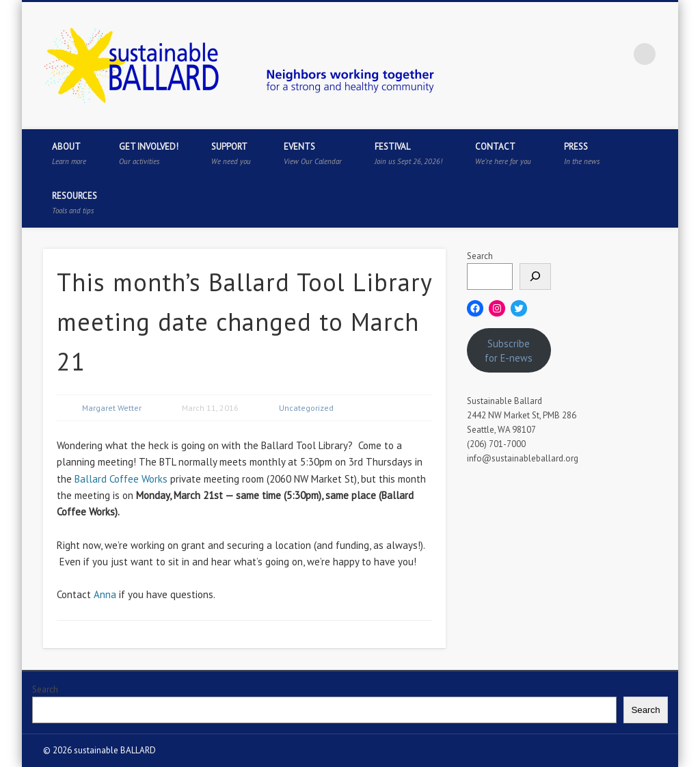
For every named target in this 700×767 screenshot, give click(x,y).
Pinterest (589, 54)
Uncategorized (306, 408)
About (69, 153)
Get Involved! (149, 153)
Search (480, 256)
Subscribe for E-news (509, 351)
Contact (503, 153)
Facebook (533, 54)
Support (231, 153)
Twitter (561, 54)
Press (582, 153)
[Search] (535, 277)
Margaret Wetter (112, 408)
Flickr (617, 54)
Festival (408, 153)
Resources (75, 203)
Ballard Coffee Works (121, 479)
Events (313, 153)
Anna (105, 594)
